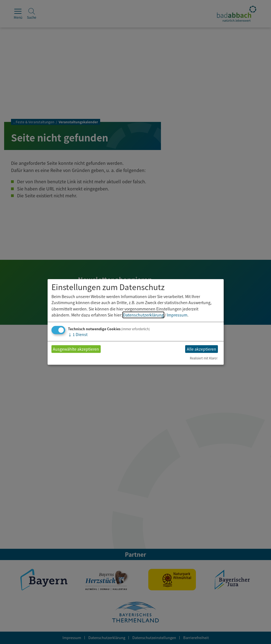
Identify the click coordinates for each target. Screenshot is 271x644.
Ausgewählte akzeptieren (76, 349)
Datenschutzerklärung (143, 315)
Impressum (177, 315)
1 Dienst (78, 335)
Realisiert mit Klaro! (204, 358)
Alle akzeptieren (202, 349)
